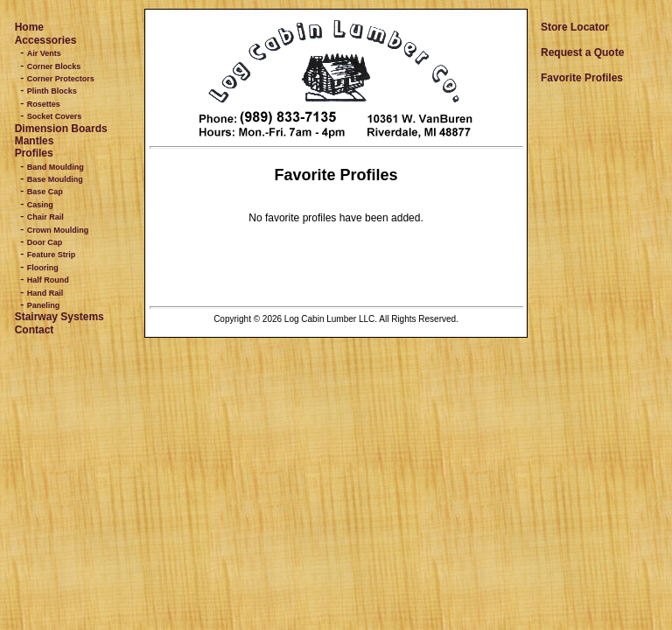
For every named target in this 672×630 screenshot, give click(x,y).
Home (29, 27)
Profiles (34, 153)
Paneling (44, 305)
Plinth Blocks (52, 91)
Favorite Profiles (582, 78)
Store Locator (575, 27)
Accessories (46, 40)
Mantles (35, 141)
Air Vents (44, 53)
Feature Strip (52, 255)
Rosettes (44, 104)
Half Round (48, 280)
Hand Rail (45, 293)
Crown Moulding (58, 230)
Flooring (43, 268)
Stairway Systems (59, 317)
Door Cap (45, 242)
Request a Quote (582, 52)
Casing (40, 205)
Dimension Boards (61, 129)
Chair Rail (45, 217)
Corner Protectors (61, 79)
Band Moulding (56, 167)
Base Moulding (55, 179)
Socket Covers (55, 116)
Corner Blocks (54, 66)
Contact (35, 330)
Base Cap (45, 192)
